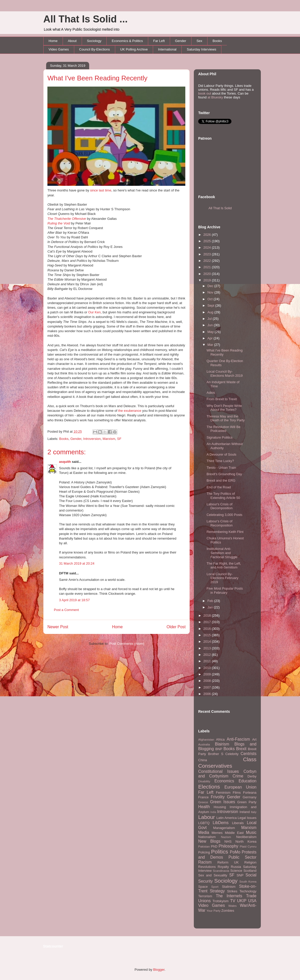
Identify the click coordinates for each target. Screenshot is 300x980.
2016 (208, 629)
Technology (248, 891)
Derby (252, 776)
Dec (211, 286)
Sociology (94, 41)
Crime (238, 776)
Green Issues (223, 802)
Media (204, 832)
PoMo (235, 852)
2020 (208, 274)
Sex (199, 41)
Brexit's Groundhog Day (224, 474)
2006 (208, 694)
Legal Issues (247, 818)
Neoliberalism (246, 837)
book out (205, 93)
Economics (224, 781)
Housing (220, 807)
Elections (209, 787)
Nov (211, 292)
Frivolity (218, 797)
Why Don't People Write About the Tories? (224, 408)
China (203, 760)
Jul (210, 319)
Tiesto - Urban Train (221, 468)
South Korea (248, 881)
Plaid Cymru (248, 846)
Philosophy (228, 846)
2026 (208, 235)
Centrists (248, 754)
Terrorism (205, 896)
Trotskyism (220, 901)
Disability (204, 781)
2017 (208, 622)
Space (203, 887)
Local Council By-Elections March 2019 (224, 374)
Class (250, 759)
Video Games (59, 49)
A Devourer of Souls (221, 454)
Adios (211, 393)
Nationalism (207, 837)
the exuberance (130, 411)
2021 (208, 267)
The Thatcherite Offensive (67, 219)
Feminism (223, 793)
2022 (208, 261)
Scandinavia (221, 871)
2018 (208, 615)
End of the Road (219, 487)
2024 (208, 248)
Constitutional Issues (219, 771)
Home (53, 41)
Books (217, 41)
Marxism (109, 439)
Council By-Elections (94, 49)
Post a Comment (66, 610)
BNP (219, 749)
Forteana (250, 793)
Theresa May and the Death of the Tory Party (226, 418)
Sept (211, 305)
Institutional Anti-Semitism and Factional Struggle (222, 553)
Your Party (213, 911)
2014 (208, 642)
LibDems (221, 823)
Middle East (234, 833)
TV (233, 901)
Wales (232, 906)
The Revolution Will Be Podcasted (223, 429)
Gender (181, 41)
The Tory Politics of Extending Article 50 (223, 496)
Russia (236, 867)
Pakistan (204, 846)
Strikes (232, 891)
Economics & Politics (127, 41)
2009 (208, 674)
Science (236, 871)
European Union (240, 787)
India (213, 812)
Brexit (241, 749)
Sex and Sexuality (213, 875)
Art (254, 739)
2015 (208, 635)
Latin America (227, 818)
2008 (208, 681)
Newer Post (58, 627)
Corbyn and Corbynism (227, 774)
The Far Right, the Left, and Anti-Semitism (224, 566)
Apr (211, 338)
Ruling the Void (59, 223)
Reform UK (228, 862)
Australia (204, 744)
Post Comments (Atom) (127, 644)
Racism (205, 862)
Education (248, 781)
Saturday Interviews (202, 49)
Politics (220, 852)
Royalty (223, 867)
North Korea (246, 841)
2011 (208, 661)
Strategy (217, 891)
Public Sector (242, 857)
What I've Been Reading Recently (97, 78)
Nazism (226, 837)
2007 (208, 687)
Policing (204, 852)
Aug (211, 312)
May (211, 332)
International (167, 49)
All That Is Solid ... (85, 19)
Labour (207, 817)
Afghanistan (206, 739)
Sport (215, 887)
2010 (208, 668)
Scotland (250, 871)
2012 (208, 655)
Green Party (247, 802)
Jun (211, 325)
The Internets (229, 896)
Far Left (159, 41)
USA (252, 901)
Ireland (245, 812)
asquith (65, 462)
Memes (217, 833)
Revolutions (207, 867)
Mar (211, 345)
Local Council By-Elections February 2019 (222, 578)
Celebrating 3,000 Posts (224, 515)
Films (237, 793)
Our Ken (94, 312)
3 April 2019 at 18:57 (74, 600)
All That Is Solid (220, 208)
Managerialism (224, 828)
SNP (240, 875)
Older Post (176, 627)
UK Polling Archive (134, 49)
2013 (208, 648)
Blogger (159, 970)
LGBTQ (204, 823)
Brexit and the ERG (221, 480)
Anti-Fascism (238, 739)
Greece (203, 802)
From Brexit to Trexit (222, 399)
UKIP (242, 901)
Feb (211, 601)
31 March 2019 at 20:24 (77, 563)
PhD (214, 846)
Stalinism (229, 887)
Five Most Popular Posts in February (225, 590)
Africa (220, 739)
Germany (250, 797)
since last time (101, 190)
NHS (228, 841)
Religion (250, 862)
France (203, 797)
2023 (208, 254)
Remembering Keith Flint (225, 532)
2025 (208, 241)
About (72, 41)
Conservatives (215, 766)
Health (204, 807)
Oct (211, 299)
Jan (211, 607)
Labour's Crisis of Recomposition (219, 523)
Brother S (216, 754)
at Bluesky (215, 97)
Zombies (228, 911)
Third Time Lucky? (220, 461)
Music (251, 832)
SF (119, 439)
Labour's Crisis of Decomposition (219, 506)
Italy (254, 812)
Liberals (238, 823)
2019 (208, 280)
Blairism (222, 744)
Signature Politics (219, 437)
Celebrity (232, 754)
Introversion (92, 439)
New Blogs (209, 841)
